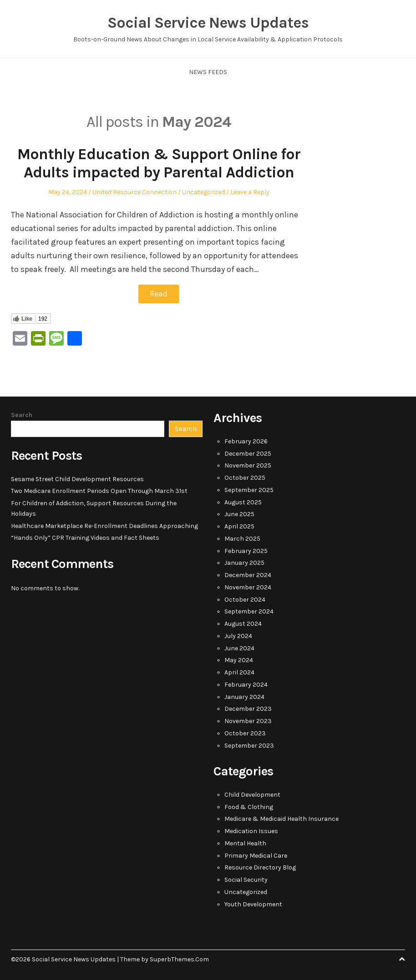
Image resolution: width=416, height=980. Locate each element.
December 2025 (248, 453)
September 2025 (249, 490)
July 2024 (238, 636)
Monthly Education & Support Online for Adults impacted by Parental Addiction (159, 163)
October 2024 (245, 599)
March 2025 (242, 538)
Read (159, 294)
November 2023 (248, 721)
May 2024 (239, 660)
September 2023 (249, 745)
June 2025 (239, 514)
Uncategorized (203, 192)
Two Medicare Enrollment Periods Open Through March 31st (99, 490)
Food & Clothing (249, 807)
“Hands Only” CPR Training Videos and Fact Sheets (85, 537)
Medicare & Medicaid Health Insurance (282, 818)
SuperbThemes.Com (179, 959)
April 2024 (239, 672)
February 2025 (246, 550)
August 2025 (243, 502)
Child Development (252, 794)
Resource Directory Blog (260, 867)
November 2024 (248, 587)
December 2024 (248, 575)
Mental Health (245, 843)
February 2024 (246, 684)
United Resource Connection (134, 192)
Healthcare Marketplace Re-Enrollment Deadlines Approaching (104, 525)
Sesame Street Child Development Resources (77, 479)
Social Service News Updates (208, 23)
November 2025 (248, 465)
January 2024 (244, 696)
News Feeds (208, 72)
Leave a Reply (250, 192)
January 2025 (244, 562)
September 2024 (249, 611)
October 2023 (245, 733)
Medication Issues (251, 831)
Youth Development (253, 904)
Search (22, 415)
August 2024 (243, 623)
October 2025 (245, 477)
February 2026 (246, 441)
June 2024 (239, 648)
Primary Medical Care (256, 855)
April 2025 (239, 526)
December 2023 (248, 708)
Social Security (246, 879)
